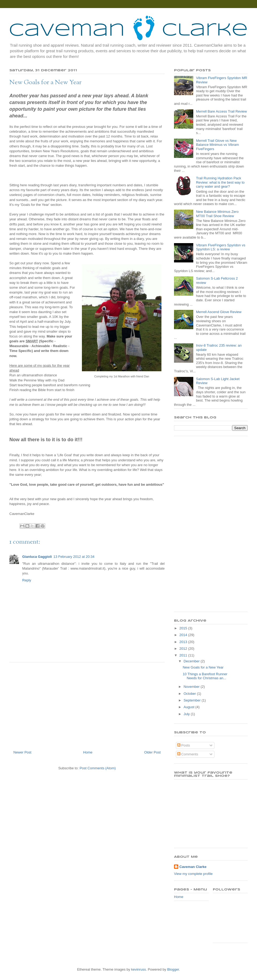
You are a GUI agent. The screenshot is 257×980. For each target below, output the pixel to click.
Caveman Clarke (193, 867)
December (192, 661)
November (192, 687)
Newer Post (22, 752)
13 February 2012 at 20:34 (74, 557)
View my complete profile (193, 874)
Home (88, 752)
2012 (184, 649)
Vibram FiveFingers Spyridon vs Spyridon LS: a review (221, 247)
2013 (184, 642)
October (190, 694)
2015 (184, 628)
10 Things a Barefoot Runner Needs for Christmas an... (205, 676)
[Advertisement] (87, 704)
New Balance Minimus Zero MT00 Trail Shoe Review (217, 214)
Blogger (173, 969)
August (190, 707)
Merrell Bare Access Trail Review (221, 111)
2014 (184, 635)
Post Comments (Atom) (98, 768)
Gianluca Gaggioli (37, 557)
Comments (188, 754)
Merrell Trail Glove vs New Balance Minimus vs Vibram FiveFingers (217, 145)
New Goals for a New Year (203, 667)
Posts (184, 745)
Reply (27, 580)
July (187, 714)
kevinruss (139, 969)
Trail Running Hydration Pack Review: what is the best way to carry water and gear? (220, 182)
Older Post (152, 752)
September (193, 700)
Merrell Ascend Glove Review (219, 312)
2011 (184, 655)
